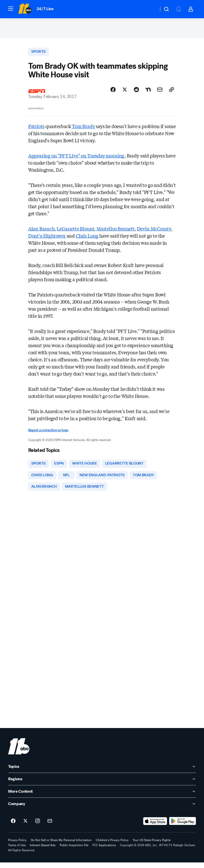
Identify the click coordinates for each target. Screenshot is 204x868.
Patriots (36, 130)
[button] (11, 9)
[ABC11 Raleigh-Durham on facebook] (13, 827)
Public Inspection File (74, 851)
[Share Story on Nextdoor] (148, 93)
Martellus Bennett (116, 232)
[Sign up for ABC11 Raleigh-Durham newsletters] (50, 827)
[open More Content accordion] (102, 797)
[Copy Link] (171, 93)
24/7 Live (45, 9)
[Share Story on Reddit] (136, 93)
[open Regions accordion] (102, 785)
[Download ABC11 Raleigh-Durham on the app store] (155, 827)
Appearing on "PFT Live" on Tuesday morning (76, 159)
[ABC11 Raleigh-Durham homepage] (25, 9)
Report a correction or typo (48, 434)
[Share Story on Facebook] (113, 93)
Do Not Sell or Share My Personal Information (61, 846)
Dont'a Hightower (47, 239)
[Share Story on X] (125, 93)
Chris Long (87, 239)
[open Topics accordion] (102, 772)
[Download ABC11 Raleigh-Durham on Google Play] (183, 827)
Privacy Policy (17, 846)
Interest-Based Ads (43, 851)
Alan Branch (41, 232)
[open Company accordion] (102, 809)
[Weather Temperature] (151, 9)
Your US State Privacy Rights (152, 846)
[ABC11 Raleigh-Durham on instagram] (38, 827)
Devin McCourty (154, 232)
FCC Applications (104, 851)
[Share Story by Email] (160, 93)
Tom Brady (83, 130)
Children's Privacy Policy (112, 846)
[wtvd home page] (19, 752)
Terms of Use (17, 851)
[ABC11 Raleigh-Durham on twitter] (25, 827)
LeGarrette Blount (75, 232)
